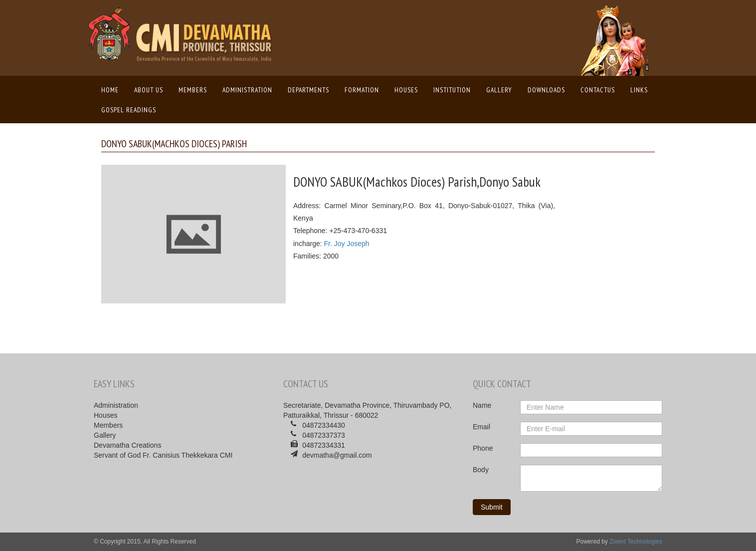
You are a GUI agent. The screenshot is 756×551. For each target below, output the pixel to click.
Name (482, 405)
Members (193, 90)
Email (481, 427)
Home (112, 89)
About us (149, 90)
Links (639, 90)
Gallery (499, 90)
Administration (247, 90)
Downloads (546, 90)
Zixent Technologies (636, 542)
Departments (308, 90)
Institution (452, 90)
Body (481, 470)
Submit (492, 507)
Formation (362, 90)
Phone (483, 448)
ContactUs (598, 90)
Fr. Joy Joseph (346, 244)
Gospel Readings (129, 110)
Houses (406, 90)
